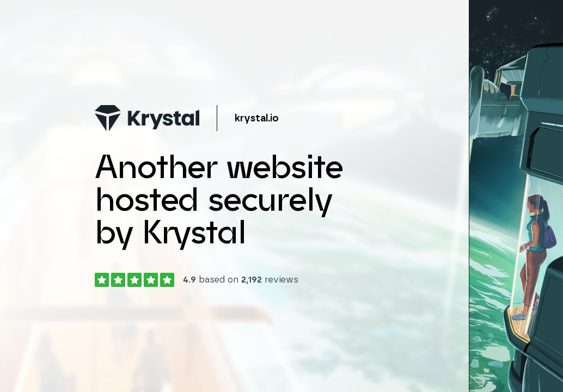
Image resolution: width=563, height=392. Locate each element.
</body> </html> (281, 196)
